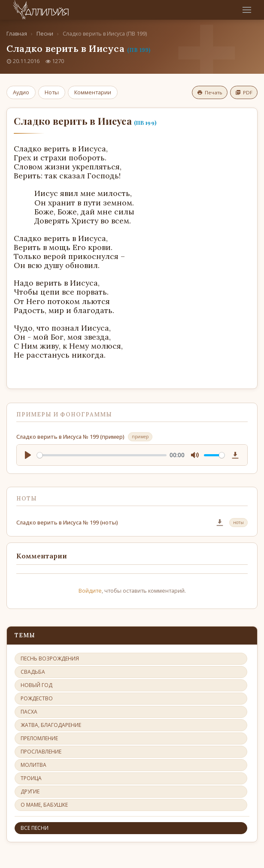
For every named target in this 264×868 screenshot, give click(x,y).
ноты (238, 522)
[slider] (102, 455)
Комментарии (93, 92)
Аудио (21, 92)
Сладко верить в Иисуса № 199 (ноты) (67, 522)
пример (140, 437)
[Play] (28, 455)
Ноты (52, 92)
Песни (45, 34)
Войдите (90, 591)
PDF (244, 92)
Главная (17, 34)
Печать (210, 92)
